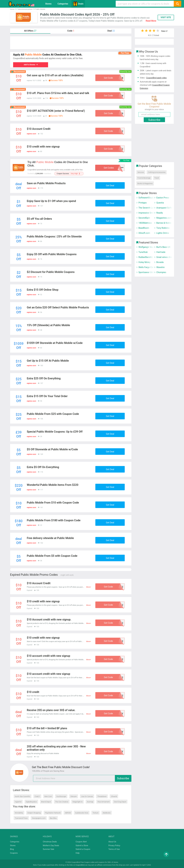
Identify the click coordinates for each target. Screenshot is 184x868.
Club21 (37, 796)
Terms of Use (114, 849)
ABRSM (68, 813)
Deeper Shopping (34, 813)
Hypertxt (18, 802)
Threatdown (102, 796)
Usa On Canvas (87, 796)
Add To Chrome (31, 65)
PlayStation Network (53, 813)
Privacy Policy (114, 845)
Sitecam (74, 796)
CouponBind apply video (156, 78)
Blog (12, 849)
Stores (48, 4)
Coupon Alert (81, 842)
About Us (112, 842)
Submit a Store (82, 845)
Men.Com (48, 796)
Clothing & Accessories (157, 172)
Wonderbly (19, 813)
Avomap (90, 802)
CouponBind (80, 865)
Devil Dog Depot (120, 802)
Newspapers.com (39, 818)
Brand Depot (46, 802)
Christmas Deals (50, 842)
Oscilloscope (61, 796)
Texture (95, 813)
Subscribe (123, 778)
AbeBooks (107, 813)
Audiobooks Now (82, 813)
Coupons (14, 853)
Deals (78, 4)
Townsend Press (21, 818)
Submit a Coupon (83, 849)
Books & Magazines (145, 183)
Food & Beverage (144, 178)
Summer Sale (49, 849)
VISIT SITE (166, 17)
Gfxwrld (114, 796)
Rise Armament (104, 802)
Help (78, 853)
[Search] (177, 4)
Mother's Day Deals (51, 845)
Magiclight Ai (77, 802)
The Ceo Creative (62, 802)
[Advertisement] (71, 43)
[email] (82, 778)
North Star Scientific (23, 796)
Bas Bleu (53, 818)
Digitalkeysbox (31, 802)
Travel (157, 178)
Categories (63, 4)
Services (141, 172)
